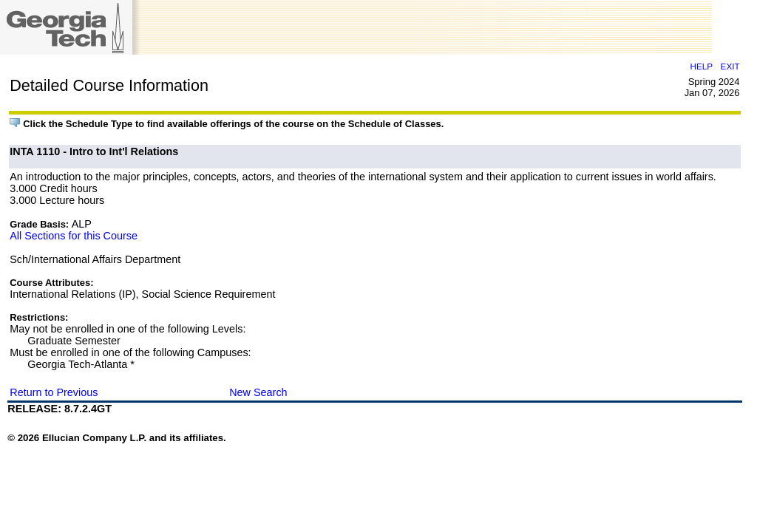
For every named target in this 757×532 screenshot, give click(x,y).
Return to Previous (54, 392)
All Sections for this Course (74, 236)
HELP (702, 66)
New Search (258, 392)
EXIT (730, 66)
